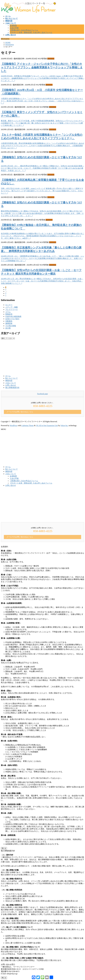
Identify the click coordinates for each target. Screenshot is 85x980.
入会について (11, 383)
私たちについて (12, 378)
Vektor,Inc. (64, 426)
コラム (8, 312)
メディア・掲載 (12, 307)
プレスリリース (12, 309)
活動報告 (9, 321)
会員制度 (13, 26)
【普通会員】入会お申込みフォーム (24, 30)
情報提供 (9, 314)
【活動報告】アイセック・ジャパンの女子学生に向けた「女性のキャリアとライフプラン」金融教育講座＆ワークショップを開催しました (42, 67)
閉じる (4, 848)
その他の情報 (11, 326)
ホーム (8, 376)
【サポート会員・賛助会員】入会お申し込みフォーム (31, 32)
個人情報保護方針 (12, 388)
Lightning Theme (28, 426)
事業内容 (9, 381)
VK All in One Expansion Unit (47, 426)
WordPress (14, 426)
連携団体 (9, 323)
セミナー (51, 59)
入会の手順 (14, 28)
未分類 (8, 328)
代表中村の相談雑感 (13, 316)
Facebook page (42, 394)
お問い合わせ (11, 385)
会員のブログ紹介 (12, 319)
